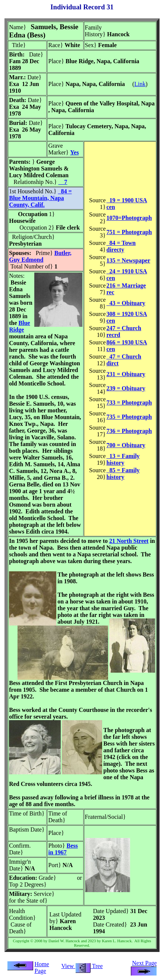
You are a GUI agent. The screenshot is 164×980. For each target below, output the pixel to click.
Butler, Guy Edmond (40, 256)
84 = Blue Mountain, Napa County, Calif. (40, 198)
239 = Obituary (126, 388)
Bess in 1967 (63, 849)
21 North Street (129, 541)
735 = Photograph (129, 417)
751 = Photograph (129, 232)
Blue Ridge (19, 326)
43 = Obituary (126, 303)
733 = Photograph (129, 403)
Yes (74, 152)
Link (140, 84)
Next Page (144, 966)
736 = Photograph (129, 431)
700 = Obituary (126, 445)
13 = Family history (123, 459)
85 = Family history (123, 474)
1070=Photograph (129, 218)
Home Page (42, 967)
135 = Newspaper (129, 260)
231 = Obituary (126, 374)
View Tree (82, 966)
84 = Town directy (121, 246)
